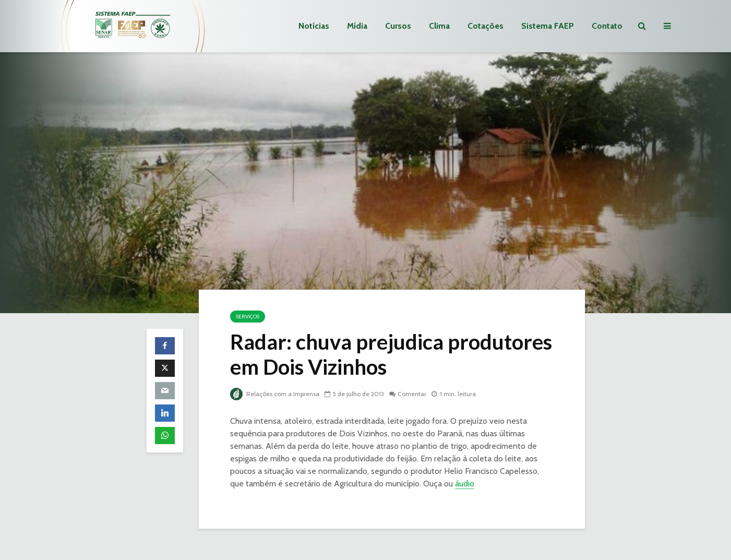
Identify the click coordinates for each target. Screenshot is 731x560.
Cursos (398, 26)
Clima (439, 26)
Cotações (486, 26)
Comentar (412, 394)
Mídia (357, 26)
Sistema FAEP (548, 26)
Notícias (314, 26)
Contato (607, 26)
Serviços (248, 317)
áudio (465, 484)
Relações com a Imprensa (275, 394)
